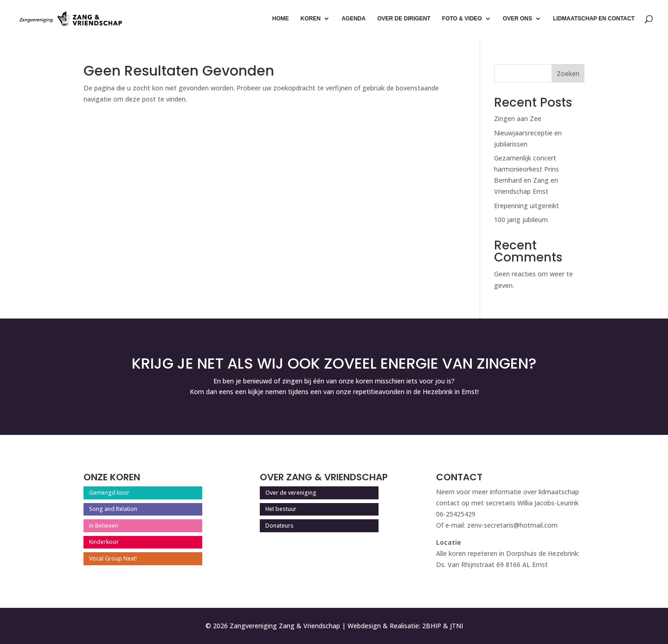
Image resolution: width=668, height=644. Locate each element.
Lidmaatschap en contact (594, 19)
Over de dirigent (404, 19)
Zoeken (568, 73)
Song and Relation (113, 509)
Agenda (353, 19)
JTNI (456, 626)
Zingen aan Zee (518, 118)
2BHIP (432, 626)
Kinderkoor (104, 542)
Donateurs (279, 526)
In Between (104, 526)
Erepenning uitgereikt (527, 206)
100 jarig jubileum (521, 220)
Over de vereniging (291, 493)
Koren (311, 19)
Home (281, 19)
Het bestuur (281, 509)
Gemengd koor (109, 493)
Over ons (517, 19)
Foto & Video (462, 19)
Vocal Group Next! (113, 558)
